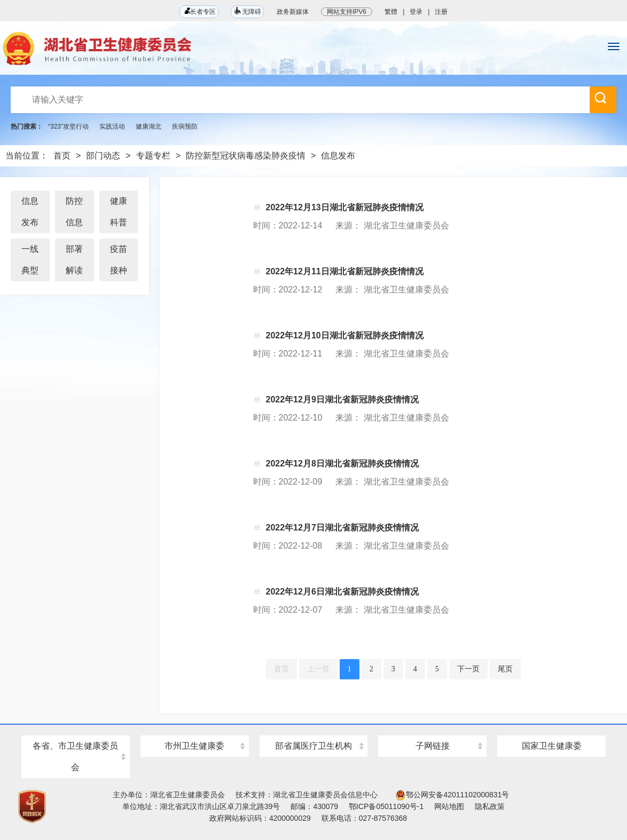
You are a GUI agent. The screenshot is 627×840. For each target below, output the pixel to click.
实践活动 (112, 126)
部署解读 (74, 260)
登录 (416, 12)
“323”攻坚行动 (68, 126)
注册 (441, 12)
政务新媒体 (293, 12)
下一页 (468, 669)
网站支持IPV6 (347, 12)
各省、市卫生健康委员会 (75, 756)
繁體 (391, 12)
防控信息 (74, 212)
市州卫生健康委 (194, 746)
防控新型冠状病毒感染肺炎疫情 (246, 156)
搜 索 (600, 98)
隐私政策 (490, 806)
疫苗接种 (119, 260)
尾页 (505, 669)
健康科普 (119, 212)
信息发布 (338, 156)
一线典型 (30, 260)
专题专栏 (153, 156)
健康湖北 (148, 126)
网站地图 (449, 806)
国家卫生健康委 (552, 746)
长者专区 (199, 11)
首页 (62, 156)
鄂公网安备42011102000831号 (452, 795)
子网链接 (433, 746)
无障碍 (247, 11)
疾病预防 (185, 126)
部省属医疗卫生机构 (313, 746)
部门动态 (103, 156)
